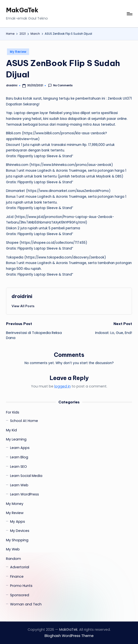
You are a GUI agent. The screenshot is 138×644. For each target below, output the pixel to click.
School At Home (24, 421)
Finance (17, 576)
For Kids (13, 412)
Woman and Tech (26, 604)
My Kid (11, 430)
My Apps (18, 522)
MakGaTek (22, 10)
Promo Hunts (21, 586)
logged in (63, 386)
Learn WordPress (25, 494)
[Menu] (129, 14)
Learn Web (19, 485)
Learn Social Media (26, 476)
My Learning (16, 439)
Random (13, 559)
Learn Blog (19, 457)
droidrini (22, 296)
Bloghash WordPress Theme (69, 636)
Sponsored (20, 595)
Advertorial (20, 567)
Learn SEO (19, 467)
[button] (23, 306)
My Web (13, 549)
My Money (15, 504)
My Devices (20, 531)
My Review (18, 52)
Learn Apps (20, 448)
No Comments (60, 85)
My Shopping (17, 540)
